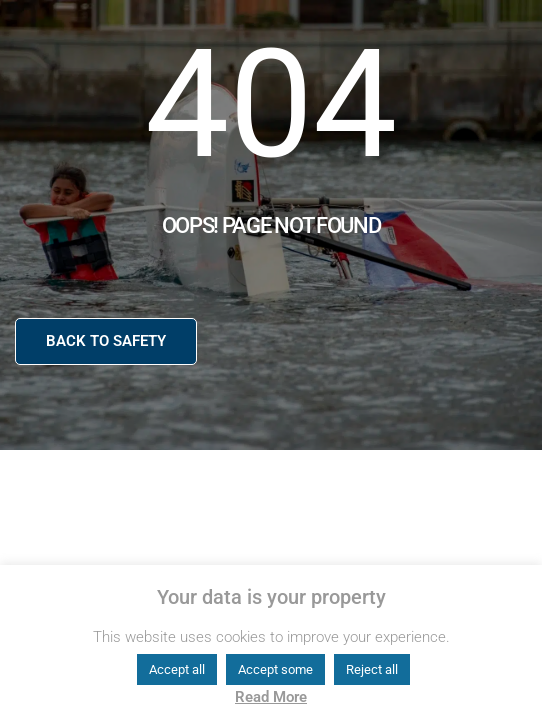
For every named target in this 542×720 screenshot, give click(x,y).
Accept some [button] (275, 669)
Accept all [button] (177, 669)
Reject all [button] (372, 669)
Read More (271, 697)
